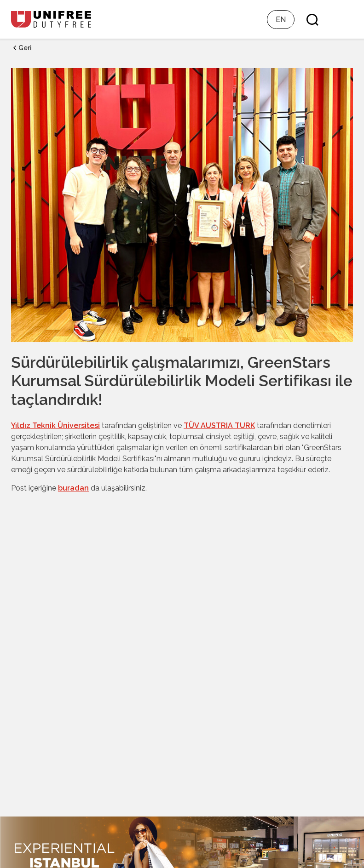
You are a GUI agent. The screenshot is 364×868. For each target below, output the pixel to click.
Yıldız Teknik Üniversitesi (55, 425)
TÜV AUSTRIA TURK (219, 425)
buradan (73, 488)
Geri (21, 48)
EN (281, 20)
